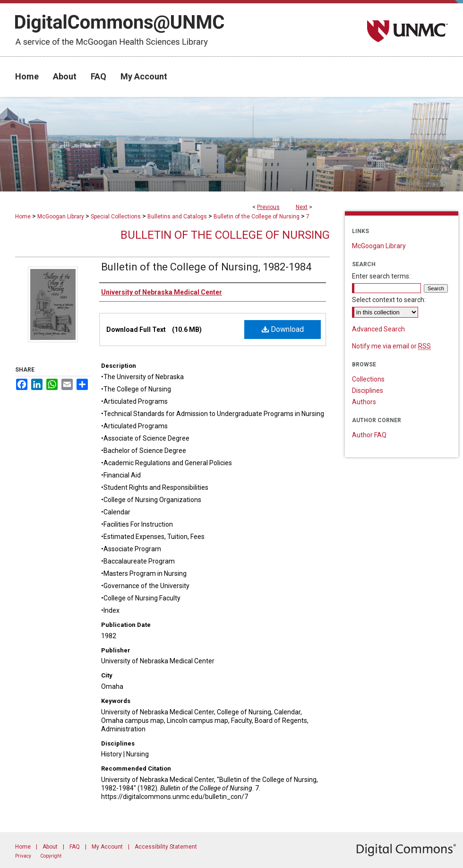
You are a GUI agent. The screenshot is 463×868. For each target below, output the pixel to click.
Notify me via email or (391, 346)
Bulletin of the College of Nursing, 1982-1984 (206, 267)
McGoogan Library (61, 217)
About (50, 847)
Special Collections (116, 217)
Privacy (23, 856)
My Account (107, 847)
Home (23, 217)
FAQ (75, 847)
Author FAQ (369, 435)
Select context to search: (389, 300)
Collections (368, 379)
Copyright (51, 856)
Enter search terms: (381, 276)
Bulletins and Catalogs (177, 217)
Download (283, 329)
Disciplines (368, 391)
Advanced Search (378, 329)
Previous (268, 207)
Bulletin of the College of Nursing (257, 217)
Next (302, 207)
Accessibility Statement (166, 847)
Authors (364, 402)
